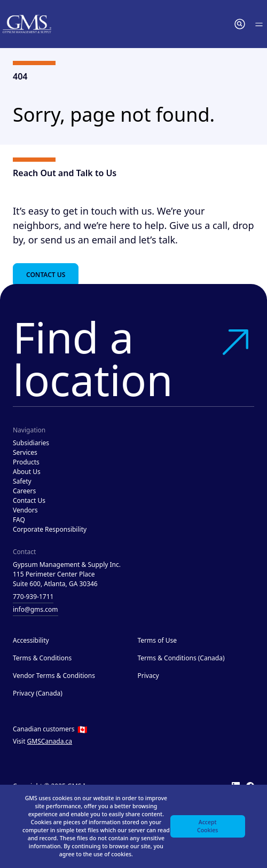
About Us (27, 472)
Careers (24, 491)
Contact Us (46, 275)
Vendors (25, 510)
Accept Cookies (207, 826)
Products (26, 462)
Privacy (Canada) (38, 693)
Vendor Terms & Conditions (54, 676)
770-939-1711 (33, 597)
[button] (240, 24)
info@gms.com (36, 609)
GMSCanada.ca (50, 741)
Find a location (133, 358)
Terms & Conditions (42, 658)
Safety (22, 481)
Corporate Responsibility (50, 529)
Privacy (148, 676)
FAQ (19, 520)
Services (25, 452)
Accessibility (31, 640)
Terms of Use (157, 640)
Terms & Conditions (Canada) (181, 658)
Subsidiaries (31, 443)
